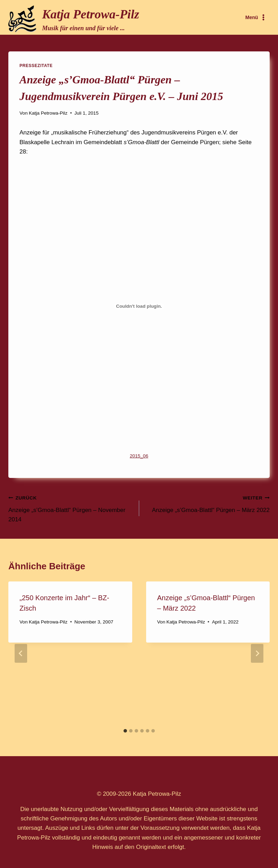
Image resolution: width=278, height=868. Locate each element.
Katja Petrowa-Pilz (48, 113)
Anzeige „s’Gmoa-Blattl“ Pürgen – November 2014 (71, 508)
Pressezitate (36, 66)
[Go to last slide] (21, 653)
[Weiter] (257, 653)
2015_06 (139, 456)
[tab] (125, 731)
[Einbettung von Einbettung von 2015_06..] (139, 306)
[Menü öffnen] (256, 17)
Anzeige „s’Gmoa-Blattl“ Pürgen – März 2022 (208, 503)
